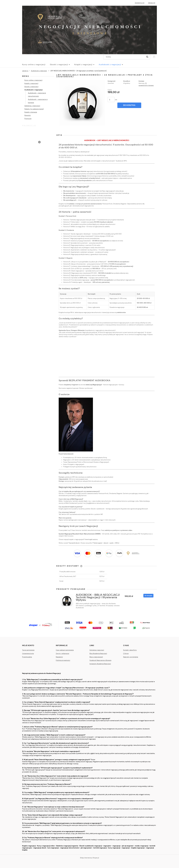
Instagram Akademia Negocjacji (100, 664)
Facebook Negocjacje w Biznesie (100, 660)
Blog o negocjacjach (96, 657)
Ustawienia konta (28, 654)
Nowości (28, 115)
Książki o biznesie (31, 112)
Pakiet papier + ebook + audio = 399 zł (106, 543)
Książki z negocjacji (31, 83)
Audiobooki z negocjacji (34, 90)
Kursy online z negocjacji (33, 80)
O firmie (126, 654)
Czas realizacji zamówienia (65, 650)
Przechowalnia (27, 657)
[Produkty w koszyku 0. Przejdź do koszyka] (154, 57)
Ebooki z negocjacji (31, 87)
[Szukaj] (147, 57)
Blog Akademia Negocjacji (98, 654)
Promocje (28, 119)
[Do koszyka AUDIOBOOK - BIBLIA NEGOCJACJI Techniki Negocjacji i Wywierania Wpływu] (148, 596)
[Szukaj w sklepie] (124, 57)
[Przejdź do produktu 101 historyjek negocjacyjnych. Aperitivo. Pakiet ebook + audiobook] (38, 150)
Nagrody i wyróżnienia (131, 657)
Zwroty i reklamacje (62, 654)
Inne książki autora (91, 539)
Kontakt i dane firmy (130, 650)
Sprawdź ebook (74, 543)
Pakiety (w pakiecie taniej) (34, 109)
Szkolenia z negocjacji (32, 106)
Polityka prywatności (63, 660)
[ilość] (111, 100)
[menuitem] (36, 65)
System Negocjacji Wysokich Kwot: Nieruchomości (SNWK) (80, 534)
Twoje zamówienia (28, 650)
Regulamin (59, 657)
